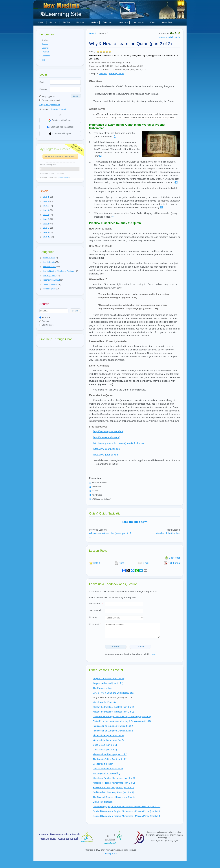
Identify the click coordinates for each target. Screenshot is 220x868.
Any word (45, 321)
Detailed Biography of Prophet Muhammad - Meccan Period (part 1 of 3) (127, 807)
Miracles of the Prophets (168, 533)
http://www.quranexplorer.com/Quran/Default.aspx (119, 443)
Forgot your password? (50, 105)
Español (45, 48)
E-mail (144, 563)
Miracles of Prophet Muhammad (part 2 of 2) (114, 783)
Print (119, 563)
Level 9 (93, 33)
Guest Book (167, 22)
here (153, 654)
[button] (41, 197)
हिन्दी (43, 60)
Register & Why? (59, 109)
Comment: (95, 624)
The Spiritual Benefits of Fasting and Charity (114, 797)
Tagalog (45, 44)
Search (124, 22)
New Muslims (62, 11)
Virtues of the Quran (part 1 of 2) (108, 735)
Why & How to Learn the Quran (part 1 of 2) (114, 693)
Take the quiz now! (135, 522)
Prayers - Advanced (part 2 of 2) (108, 683)
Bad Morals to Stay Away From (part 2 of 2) (113, 792)
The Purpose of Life (102, 688)
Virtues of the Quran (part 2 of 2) (108, 740)
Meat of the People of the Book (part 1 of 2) (113, 707)
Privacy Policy (111, 853)
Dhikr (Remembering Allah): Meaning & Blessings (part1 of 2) (122, 716)
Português (46, 56)
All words (45, 317)
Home (41, 22)
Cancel (140, 647)
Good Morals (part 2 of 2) (105, 750)
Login (76, 96)
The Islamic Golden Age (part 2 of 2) (110, 759)
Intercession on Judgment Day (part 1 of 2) (113, 726)
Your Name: (96, 604)
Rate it (95, 563)
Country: (94, 617)
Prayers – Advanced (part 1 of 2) (108, 679)
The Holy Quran (116, 74)
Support (53, 22)
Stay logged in (47, 97)
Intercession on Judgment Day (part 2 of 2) (113, 731)
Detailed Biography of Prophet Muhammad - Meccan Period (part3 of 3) (127, 816)
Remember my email (50, 100)
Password (44, 89)
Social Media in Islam (103, 764)
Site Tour (66, 22)
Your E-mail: (96, 610)
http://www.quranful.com (106, 455)
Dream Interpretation (103, 802)
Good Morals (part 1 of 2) (105, 745)
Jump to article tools (169, 37)
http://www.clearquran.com (107, 449)
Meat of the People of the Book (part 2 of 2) (113, 712)
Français (45, 52)
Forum (153, 22)
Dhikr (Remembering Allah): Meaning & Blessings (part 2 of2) (122, 721)
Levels (94, 22)
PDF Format (172, 563)
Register (80, 22)
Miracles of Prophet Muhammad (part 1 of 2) (114, 778)
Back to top (173, 558)
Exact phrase (47, 325)
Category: (94, 74)
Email (42, 82)
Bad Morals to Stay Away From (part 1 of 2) (113, 788)
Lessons (103, 74)
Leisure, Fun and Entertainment (108, 769)
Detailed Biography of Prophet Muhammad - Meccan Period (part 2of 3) (127, 811)
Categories (109, 22)
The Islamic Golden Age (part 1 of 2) (110, 754)
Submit (116, 647)
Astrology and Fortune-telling (107, 773)
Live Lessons (138, 22)
